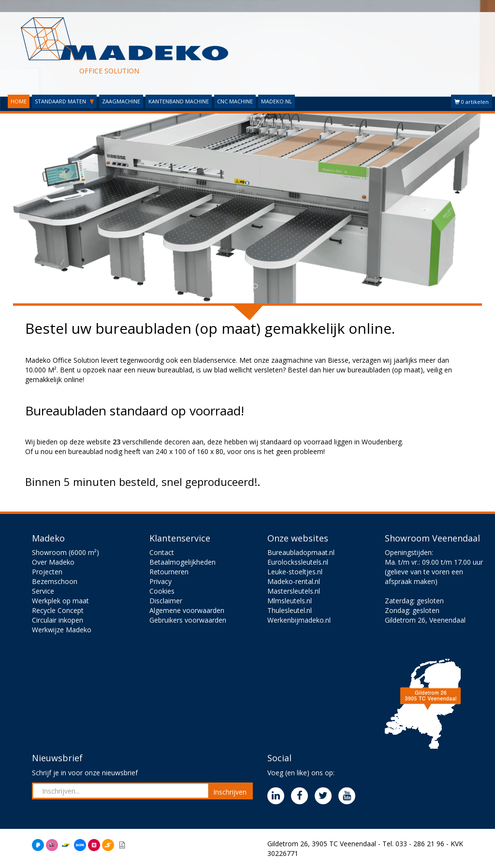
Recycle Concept (58, 610)
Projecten (47, 572)
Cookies (162, 591)
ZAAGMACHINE (121, 101)
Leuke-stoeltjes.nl (295, 572)
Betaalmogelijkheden (182, 562)
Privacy (160, 581)
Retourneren (169, 572)
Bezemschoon (55, 581)
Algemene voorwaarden (187, 610)
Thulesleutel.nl (290, 610)
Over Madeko (53, 562)
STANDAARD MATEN (64, 101)
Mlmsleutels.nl (290, 601)
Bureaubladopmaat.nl (301, 552)
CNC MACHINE (235, 101)
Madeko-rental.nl (294, 581)
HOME (19, 101)
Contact (162, 552)
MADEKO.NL (277, 101)
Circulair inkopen (58, 620)
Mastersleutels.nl (294, 591)
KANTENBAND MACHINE (179, 101)
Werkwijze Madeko (62, 630)
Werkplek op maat (60, 601)
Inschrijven (230, 792)
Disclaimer (166, 601)
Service (43, 591)
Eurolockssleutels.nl (298, 562)
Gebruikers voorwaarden (188, 620)
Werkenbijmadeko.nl (299, 620)
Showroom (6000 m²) (66, 552)
